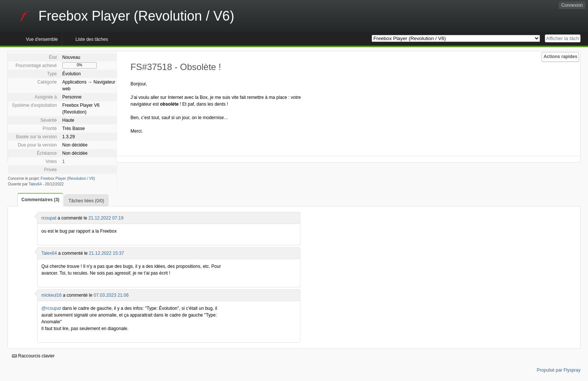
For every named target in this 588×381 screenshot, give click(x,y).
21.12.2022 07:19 (106, 218)
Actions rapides (560, 57)
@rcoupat (51, 308)
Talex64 (35, 184)
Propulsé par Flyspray (559, 370)
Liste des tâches (92, 39)
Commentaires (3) (40, 200)
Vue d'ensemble (42, 39)
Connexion (572, 5)
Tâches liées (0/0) (86, 201)
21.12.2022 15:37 (106, 253)
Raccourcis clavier (33, 356)
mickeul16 (51, 295)
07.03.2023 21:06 (111, 295)
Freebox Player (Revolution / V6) (68, 179)
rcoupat (49, 218)
